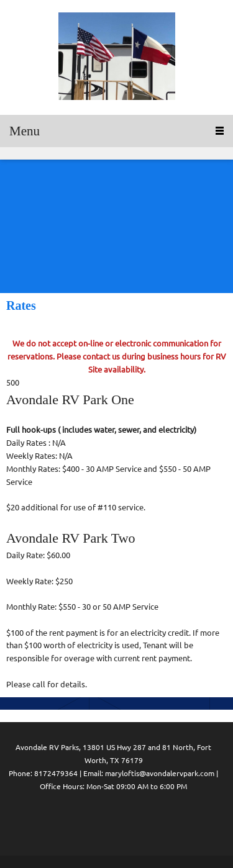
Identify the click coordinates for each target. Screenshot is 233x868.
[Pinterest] (139, 821)
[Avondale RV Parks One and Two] (117, 57)
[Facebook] (89, 821)
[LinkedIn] (114, 821)
